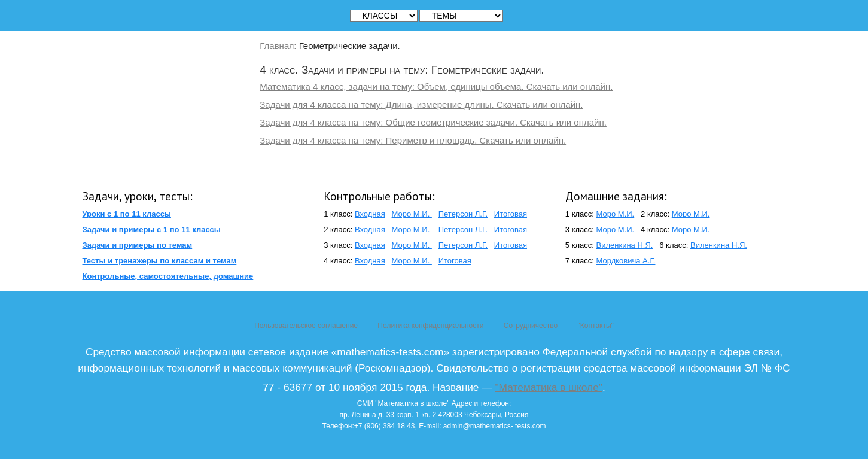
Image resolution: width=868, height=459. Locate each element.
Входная (370, 214)
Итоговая (511, 214)
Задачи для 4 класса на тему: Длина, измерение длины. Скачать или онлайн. (421, 104)
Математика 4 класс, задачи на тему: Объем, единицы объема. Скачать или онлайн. (436, 86)
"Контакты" (595, 326)
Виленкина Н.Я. (625, 245)
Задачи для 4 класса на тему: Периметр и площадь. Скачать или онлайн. (413, 140)
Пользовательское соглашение (306, 326)
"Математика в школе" (548, 387)
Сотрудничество (532, 326)
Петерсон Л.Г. (463, 214)
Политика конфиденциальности (430, 326)
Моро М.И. (412, 214)
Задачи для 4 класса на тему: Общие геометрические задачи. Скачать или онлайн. (433, 122)
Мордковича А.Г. (626, 261)
